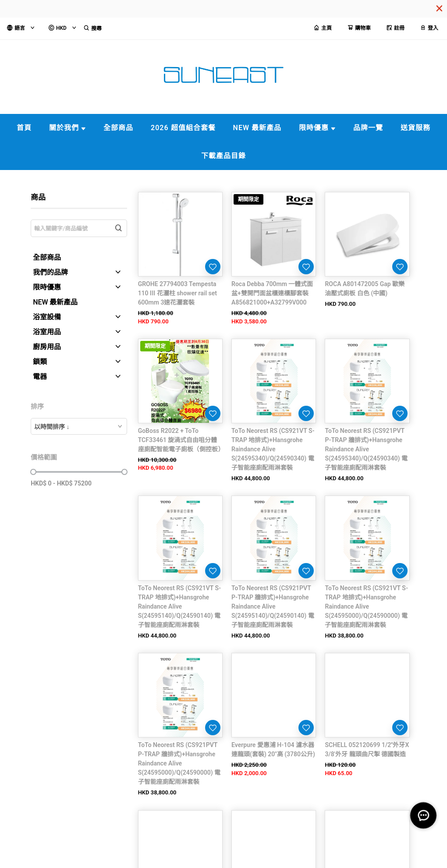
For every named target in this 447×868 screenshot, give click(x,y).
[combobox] (79, 426)
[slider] (33, 472)
